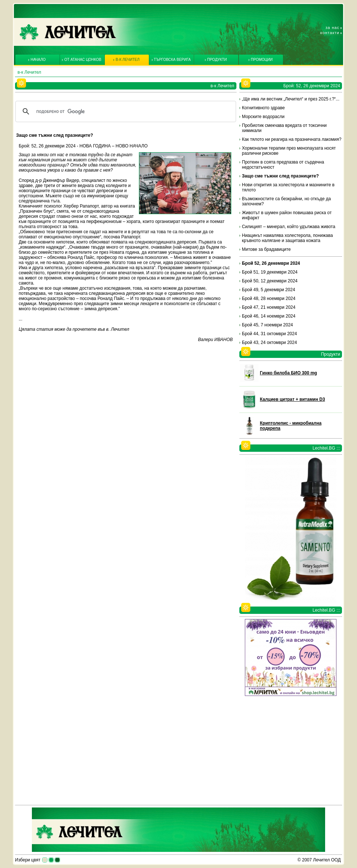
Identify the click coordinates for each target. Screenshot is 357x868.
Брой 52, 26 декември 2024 (271, 263)
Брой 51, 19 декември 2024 (270, 272)
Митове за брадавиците (266, 249)
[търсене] (125, 111)
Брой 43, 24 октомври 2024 (269, 343)
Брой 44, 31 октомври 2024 (269, 334)
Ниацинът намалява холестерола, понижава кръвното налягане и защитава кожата (287, 238)
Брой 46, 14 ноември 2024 (269, 316)
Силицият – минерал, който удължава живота (289, 227)
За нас (332, 28)
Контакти (330, 33)
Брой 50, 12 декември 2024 (270, 281)
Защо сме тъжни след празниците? (280, 176)
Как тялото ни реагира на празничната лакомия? (292, 139)
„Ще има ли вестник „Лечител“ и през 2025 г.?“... (291, 99)
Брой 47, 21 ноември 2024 (269, 307)
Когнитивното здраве (263, 108)
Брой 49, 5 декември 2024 (268, 290)
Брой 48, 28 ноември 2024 (269, 299)
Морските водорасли (263, 117)
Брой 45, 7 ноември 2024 (267, 325)
